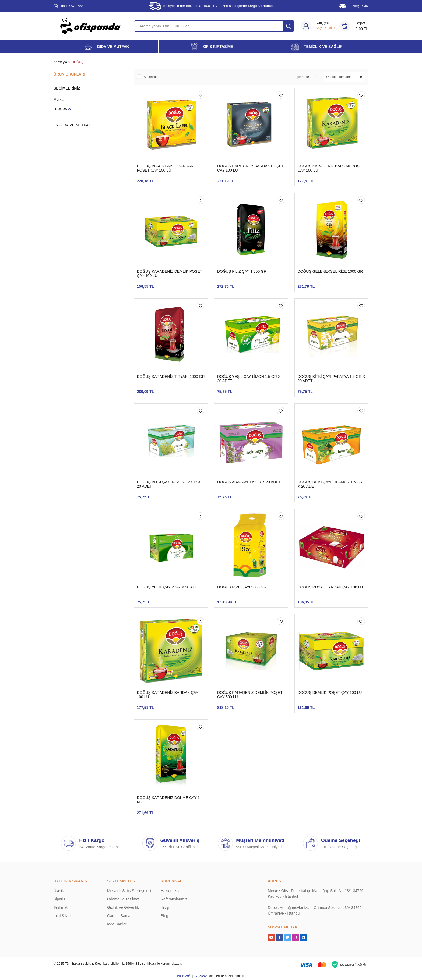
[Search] (214, 26)
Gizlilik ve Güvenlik (123, 907)
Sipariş (59, 899)
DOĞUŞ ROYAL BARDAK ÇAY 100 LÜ (330, 587)
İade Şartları (117, 924)
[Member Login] (326, 25)
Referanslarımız (174, 899)
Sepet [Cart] (362, 26)
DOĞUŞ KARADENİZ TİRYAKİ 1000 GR (171, 377)
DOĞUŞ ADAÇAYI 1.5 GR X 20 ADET (249, 482)
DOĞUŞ (78, 62)
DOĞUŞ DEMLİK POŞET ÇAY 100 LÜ (330, 693)
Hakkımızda (171, 891)
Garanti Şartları (120, 916)
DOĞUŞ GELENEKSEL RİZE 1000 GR (330, 271)
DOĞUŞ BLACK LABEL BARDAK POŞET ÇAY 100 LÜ (165, 168)
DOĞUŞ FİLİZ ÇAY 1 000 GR (242, 271)
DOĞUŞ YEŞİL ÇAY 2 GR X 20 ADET (169, 587)
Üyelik (59, 891)
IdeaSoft (184, 976)
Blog (164, 916)
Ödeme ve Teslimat (123, 899)
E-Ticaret (200, 976)
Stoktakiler (151, 77)
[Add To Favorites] (201, 95)
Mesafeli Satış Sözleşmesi (129, 891)
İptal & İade (63, 916)
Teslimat (60, 907)
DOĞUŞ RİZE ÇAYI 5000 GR (242, 587)
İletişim (167, 907)
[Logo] (90, 26)
